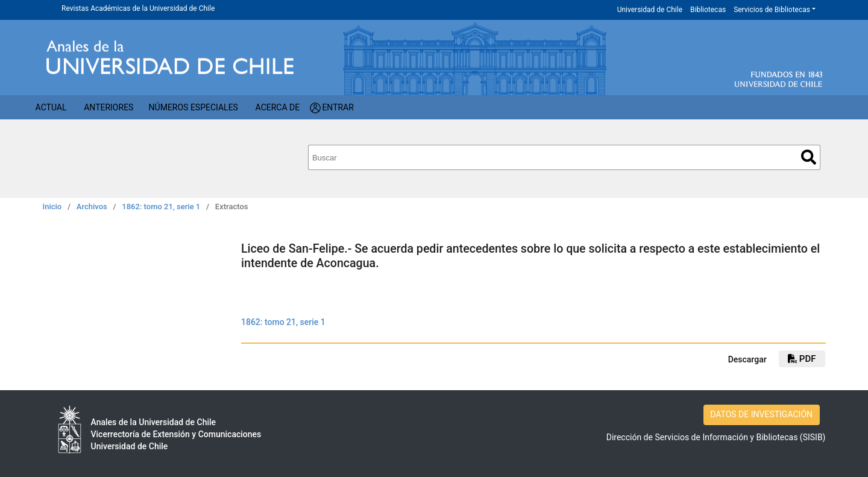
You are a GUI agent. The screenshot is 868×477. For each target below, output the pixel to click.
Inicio (52, 207)
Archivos (92, 207)
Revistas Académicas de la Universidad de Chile (138, 8)
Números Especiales (193, 107)
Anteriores (108, 107)
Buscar (809, 157)
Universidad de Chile (650, 10)
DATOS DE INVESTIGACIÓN (761, 414)
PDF (802, 359)
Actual (51, 107)
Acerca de (278, 107)
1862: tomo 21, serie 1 (161, 207)
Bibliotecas (708, 10)
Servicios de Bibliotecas (772, 10)
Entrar (338, 107)
